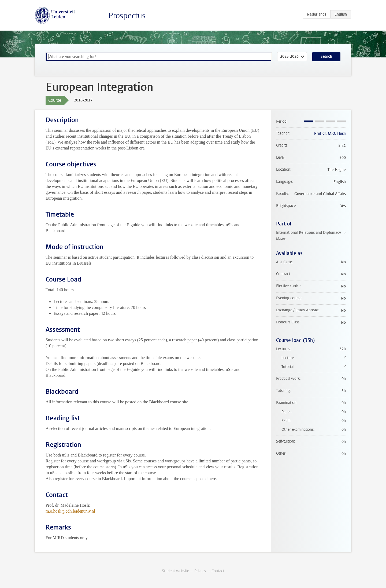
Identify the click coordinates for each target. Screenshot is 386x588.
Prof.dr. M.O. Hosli (330, 134)
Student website (175, 571)
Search (326, 56)
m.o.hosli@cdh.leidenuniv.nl (70, 511)
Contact (218, 571)
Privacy (200, 571)
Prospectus (127, 16)
